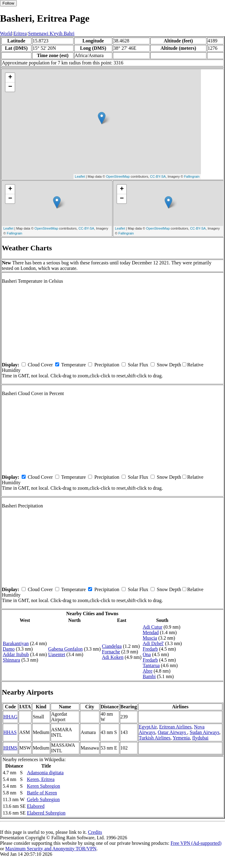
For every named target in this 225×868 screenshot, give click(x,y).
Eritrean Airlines (175, 727)
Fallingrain (192, 176)
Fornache (111, 652)
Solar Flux (138, 365)
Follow (8, 3)
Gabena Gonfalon (65, 649)
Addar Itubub (16, 654)
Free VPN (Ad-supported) (196, 843)
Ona (147, 654)
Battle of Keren (42, 793)
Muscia (150, 638)
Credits (95, 832)
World (6, 33)
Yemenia (181, 738)
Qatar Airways (172, 732)
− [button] (10, 87)
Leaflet (80, 176)
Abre (148, 671)
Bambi (149, 676)
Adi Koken (113, 657)
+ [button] (10, 78)
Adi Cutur (152, 627)
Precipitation (107, 365)
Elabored (36, 806)
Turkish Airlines (155, 738)
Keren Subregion (43, 786)
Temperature (74, 365)
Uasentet (57, 654)
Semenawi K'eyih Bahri (51, 33)
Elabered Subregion (46, 813)
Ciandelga (112, 646)
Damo (9, 649)
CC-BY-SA (158, 176)
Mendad (151, 632)
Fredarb (150, 649)
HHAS (10, 732)
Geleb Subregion (43, 799)
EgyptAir (148, 727)
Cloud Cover (40, 365)
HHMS (10, 748)
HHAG (10, 717)
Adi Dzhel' (153, 643)
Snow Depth (169, 365)
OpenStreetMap (118, 176)
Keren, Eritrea (41, 779)
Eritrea (20, 33)
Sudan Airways (204, 732)
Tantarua (151, 665)
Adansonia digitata (45, 773)
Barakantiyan (16, 643)
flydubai (200, 738)
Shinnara (11, 660)
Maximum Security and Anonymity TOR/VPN (51, 849)
